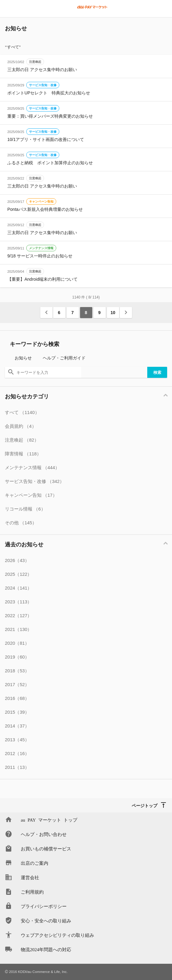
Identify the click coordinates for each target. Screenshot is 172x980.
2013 (17, 740)
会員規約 (21, 426)
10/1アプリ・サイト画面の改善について (46, 139)
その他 (21, 523)
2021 (18, 629)
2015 (17, 712)
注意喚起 (35, 62)
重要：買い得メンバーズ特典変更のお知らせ (50, 116)
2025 (18, 574)
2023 (18, 602)
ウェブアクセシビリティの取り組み (57, 935)
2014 (17, 726)
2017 (17, 684)
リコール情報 (25, 509)
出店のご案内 (35, 863)
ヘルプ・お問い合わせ (44, 834)
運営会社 (30, 877)
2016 (17, 698)
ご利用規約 (32, 892)
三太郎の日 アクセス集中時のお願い (42, 70)
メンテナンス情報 (41, 248)
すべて (22, 412)
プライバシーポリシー (44, 906)
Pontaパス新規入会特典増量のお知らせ (45, 209)
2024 (18, 588)
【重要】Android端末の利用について (42, 279)
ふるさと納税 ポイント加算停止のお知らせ (50, 163)
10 (113, 313)
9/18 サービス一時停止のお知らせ (40, 256)
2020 (17, 643)
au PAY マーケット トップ (49, 820)
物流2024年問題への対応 (46, 949)
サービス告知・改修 (43, 85)
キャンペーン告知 (41, 201)
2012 (17, 753)
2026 (17, 560)
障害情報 (23, 454)
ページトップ (145, 805)
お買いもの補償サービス (46, 848)
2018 (17, 671)
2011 (17, 767)
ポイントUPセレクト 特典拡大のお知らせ (49, 93)
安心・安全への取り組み (46, 920)
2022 (18, 615)
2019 (17, 657)
